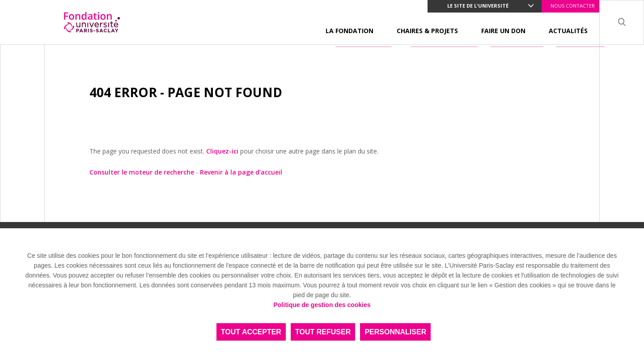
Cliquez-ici (222, 151)
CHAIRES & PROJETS (427, 31)
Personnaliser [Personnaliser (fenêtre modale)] (395, 332)
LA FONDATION (350, 31)
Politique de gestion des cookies (322, 305)
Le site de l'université (478, 6)
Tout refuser (323, 332)
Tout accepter (251, 332)
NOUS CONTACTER (573, 6)
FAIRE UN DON (503, 31)
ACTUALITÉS (568, 31)
